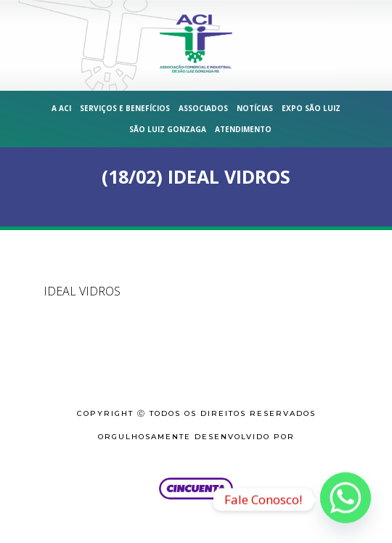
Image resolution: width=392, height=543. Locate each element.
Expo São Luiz (311, 108)
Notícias (255, 108)
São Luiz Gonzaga (168, 129)
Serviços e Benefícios (125, 108)
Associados (203, 108)
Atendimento (243, 129)
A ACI (61, 108)
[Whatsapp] (346, 499)
